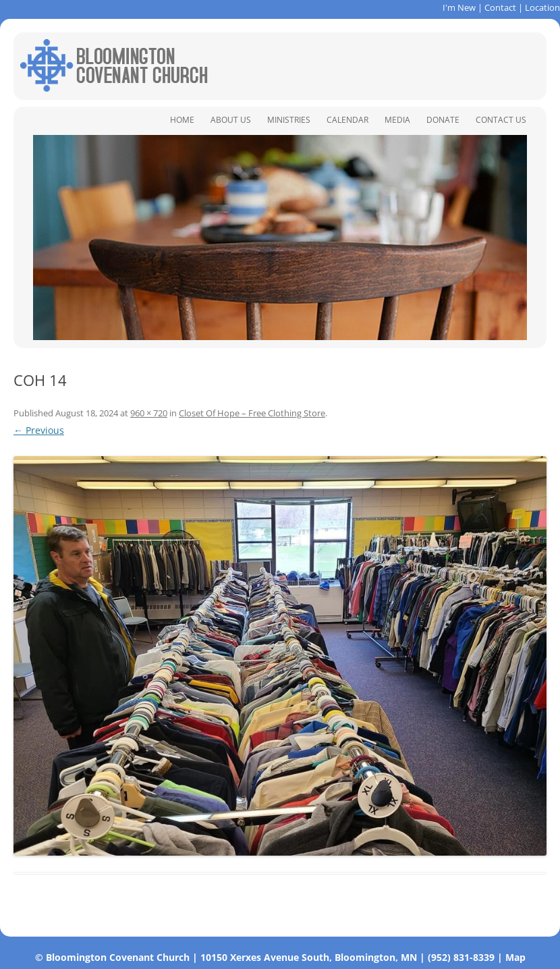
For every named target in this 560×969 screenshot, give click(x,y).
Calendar (347, 120)
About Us (231, 120)
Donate (443, 120)
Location (542, 7)
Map (515, 957)
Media (397, 120)
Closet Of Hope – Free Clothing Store (252, 413)
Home (182, 120)
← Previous (39, 430)
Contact (500, 7)
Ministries (289, 120)
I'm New (459, 7)
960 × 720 (149, 413)
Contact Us (501, 120)
